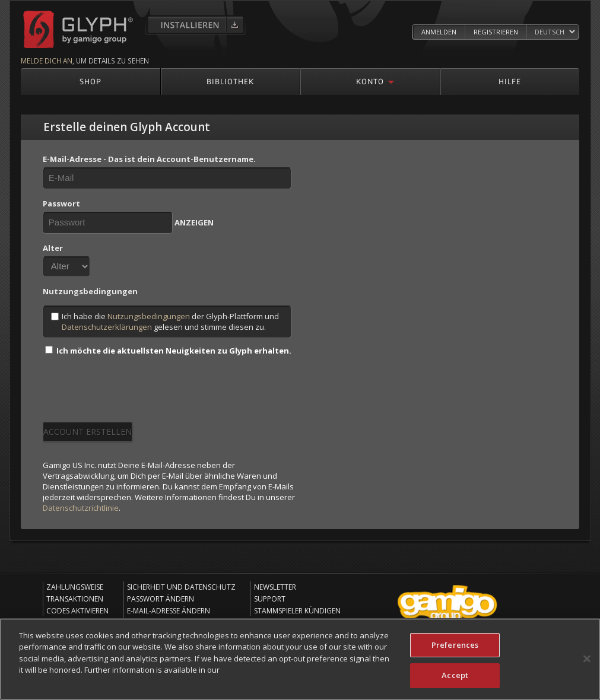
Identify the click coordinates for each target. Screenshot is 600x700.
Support (270, 599)
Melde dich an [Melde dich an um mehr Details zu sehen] (47, 61)
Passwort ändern (161, 599)
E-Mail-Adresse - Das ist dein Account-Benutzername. (149, 159)
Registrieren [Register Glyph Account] (496, 32)
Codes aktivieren (77, 611)
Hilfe (510, 81)
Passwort (61, 203)
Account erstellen (88, 432)
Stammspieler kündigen (297, 611)
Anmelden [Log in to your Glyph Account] (439, 32)
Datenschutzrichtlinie (81, 508)
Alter (53, 248)
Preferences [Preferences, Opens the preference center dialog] (455, 646)
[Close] (587, 660)
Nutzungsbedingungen (149, 316)
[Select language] (555, 32)
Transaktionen (75, 599)
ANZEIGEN (194, 222)
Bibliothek (230, 81)
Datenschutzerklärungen (107, 327)
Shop (91, 81)
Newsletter (275, 587)
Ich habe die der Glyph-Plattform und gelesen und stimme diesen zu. (165, 322)
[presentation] (133, 393)
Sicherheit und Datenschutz (181, 587)
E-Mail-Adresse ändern (169, 611)
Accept (455, 677)
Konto (370, 81)
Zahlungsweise (75, 587)
